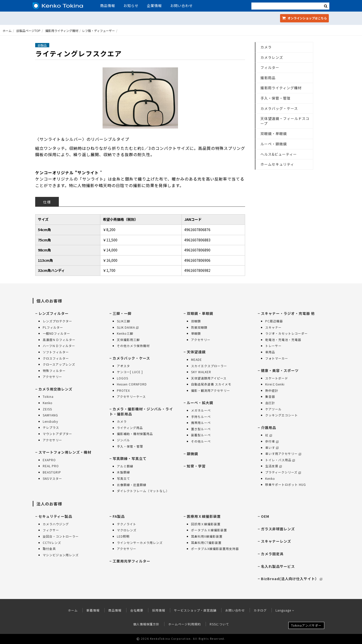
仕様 (47, 202)
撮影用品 (268, 78)
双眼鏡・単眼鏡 (274, 134)
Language (285, 610)
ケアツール (273, 409)
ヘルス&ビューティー (279, 154)
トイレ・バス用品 (280, 460)
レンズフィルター (54, 313)
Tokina (48, 396)
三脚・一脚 (122, 313)
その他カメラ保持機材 (133, 346)
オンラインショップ (304, 18)
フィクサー (51, 530)
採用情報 (159, 610)
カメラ (266, 47)
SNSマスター (52, 478)
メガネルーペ (201, 410)
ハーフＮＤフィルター (59, 346)
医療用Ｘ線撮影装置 (204, 516)
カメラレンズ (272, 57)
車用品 (270, 352)
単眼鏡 (196, 333)
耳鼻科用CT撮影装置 (206, 543)
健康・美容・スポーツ (280, 370)
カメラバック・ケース (131, 358)
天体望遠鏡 (196, 352)
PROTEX (123, 390)
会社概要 (137, 610)
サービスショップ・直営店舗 (195, 610)
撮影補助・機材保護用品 (135, 434)
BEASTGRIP (52, 472)
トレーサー (273, 346)
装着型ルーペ (201, 435)
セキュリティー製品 (55, 516)
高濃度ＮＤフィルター (59, 340)
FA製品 (119, 516)
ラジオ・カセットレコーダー (286, 333)
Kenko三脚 (125, 333)
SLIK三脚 (124, 321)
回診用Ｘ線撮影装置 (206, 524)
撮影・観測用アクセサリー (211, 390)
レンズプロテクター (57, 321)
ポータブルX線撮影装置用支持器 (215, 549)
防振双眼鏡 (199, 327)
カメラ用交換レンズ (55, 389)
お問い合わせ (182, 6)
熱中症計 (272, 390)
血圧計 (270, 403)
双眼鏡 (196, 321)
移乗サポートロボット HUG (286, 484)
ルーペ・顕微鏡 (274, 144)
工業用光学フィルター (131, 561)
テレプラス (51, 427)
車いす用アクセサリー (283, 454)
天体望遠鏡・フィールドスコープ (285, 121)
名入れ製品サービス (278, 566)
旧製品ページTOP (28, 31)
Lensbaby (50, 421)
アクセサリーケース (131, 396)
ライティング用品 (130, 428)
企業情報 (154, 6)
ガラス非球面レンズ (278, 529)
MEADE (196, 359)
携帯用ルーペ (201, 423)
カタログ (260, 610)
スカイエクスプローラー (209, 366)
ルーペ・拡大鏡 (200, 403)
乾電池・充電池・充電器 (283, 340)
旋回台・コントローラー (61, 536)
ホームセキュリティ (277, 164)
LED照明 (123, 536)
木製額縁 (123, 472)
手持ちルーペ (201, 417)
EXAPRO (49, 460)
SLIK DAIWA (128, 327)
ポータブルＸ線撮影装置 (209, 530)
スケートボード (277, 378)
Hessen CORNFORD (132, 384)
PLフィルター (53, 327)
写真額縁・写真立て (130, 458)
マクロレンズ (127, 530)
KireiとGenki (275, 384)
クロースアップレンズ (59, 364)
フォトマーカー (277, 358)
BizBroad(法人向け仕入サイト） (292, 579)
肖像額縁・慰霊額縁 (132, 485)
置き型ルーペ (201, 429)
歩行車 (272, 441)
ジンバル (123, 440)
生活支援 (274, 466)
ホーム (7, 31)
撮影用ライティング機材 (62, 31)
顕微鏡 (192, 454)
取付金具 (49, 549)
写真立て (123, 478)
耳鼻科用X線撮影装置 (207, 536)
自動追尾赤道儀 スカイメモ (211, 384)
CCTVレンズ (52, 543)
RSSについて (219, 624)
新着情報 (93, 610)
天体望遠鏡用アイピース (209, 378)
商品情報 (108, 6)
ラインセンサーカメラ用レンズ (140, 543)
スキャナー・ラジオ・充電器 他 (288, 313)
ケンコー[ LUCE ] (130, 372)
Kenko (48, 403)
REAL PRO (51, 466)
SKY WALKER (201, 372)
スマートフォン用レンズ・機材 (65, 452)
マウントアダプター (57, 434)
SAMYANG (50, 415)
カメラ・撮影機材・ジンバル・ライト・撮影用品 (141, 411)
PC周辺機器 (274, 321)
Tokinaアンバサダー (306, 625)
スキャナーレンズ (276, 541)
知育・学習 (196, 466)
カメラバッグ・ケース (279, 108)
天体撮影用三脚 (128, 340)
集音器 (270, 396)
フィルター (270, 67)
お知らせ (131, 6)
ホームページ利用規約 (185, 624)
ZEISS (47, 409)
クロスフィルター (56, 358)
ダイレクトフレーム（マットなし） (143, 491)
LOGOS (123, 378)
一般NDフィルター (56, 333)
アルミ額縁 (125, 466)
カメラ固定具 (272, 554)
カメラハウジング (56, 524)
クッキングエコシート (282, 415)
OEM (265, 516)
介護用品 (268, 427)
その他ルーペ (201, 441)
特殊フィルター (54, 371)
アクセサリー (52, 377)
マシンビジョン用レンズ (61, 555)
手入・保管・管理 (276, 98)
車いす (272, 447)
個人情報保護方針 (146, 624)
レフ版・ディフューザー (98, 31)
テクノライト (127, 524)
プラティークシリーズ (283, 472)
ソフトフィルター (56, 352)
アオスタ (123, 366)
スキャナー (273, 327)
